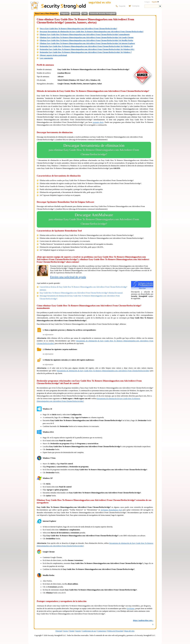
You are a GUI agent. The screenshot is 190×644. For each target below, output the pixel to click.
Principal (59, 631)
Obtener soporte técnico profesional (53, 55)
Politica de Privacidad (115, 631)
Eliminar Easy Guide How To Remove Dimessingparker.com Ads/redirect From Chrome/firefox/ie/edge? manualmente (85, 34)
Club (85, 13)
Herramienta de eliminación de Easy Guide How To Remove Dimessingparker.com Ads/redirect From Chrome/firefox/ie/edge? (103, 371)
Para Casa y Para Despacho (46, 13)
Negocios (65, 13)
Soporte (78, 631)
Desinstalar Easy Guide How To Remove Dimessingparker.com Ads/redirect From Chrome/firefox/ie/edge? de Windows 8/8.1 (87, 49)
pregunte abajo (98, 122)
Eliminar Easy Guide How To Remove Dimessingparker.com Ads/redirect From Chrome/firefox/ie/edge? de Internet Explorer (87, 43)
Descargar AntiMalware (94, 219)
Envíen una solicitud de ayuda (68, 277)
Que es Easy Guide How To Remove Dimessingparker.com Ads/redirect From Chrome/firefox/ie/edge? (78, 29)
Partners (75, 13)
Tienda (72, 631)
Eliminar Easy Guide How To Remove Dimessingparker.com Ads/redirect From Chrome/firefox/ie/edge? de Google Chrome (87, 37)
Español (155, 2)
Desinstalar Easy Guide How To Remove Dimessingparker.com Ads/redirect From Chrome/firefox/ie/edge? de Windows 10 (86, 46)
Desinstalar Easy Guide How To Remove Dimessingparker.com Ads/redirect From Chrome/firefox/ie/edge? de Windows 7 (86, 52)
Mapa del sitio (129, 631)
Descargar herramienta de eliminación (94, 150)
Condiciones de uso (89, 631)
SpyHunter (131, 608)
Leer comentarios (46, 58)
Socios (66, 631)
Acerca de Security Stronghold (103, 13)
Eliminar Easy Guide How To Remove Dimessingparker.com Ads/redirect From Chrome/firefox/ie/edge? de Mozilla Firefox (87, 40)
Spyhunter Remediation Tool (111, 510)
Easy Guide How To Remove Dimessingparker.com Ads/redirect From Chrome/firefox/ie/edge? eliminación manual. (81, 293)
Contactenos (102, 631)
